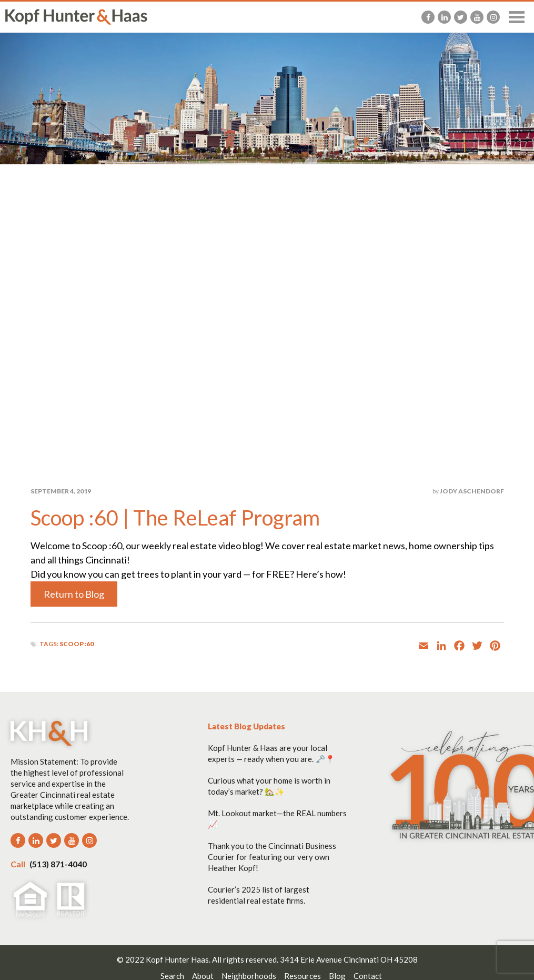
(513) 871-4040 (49, 864)
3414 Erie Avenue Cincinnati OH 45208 (349, 959)
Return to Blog (74, 594)
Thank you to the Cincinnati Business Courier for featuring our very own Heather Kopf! (272, 857)
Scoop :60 (77, 644)
